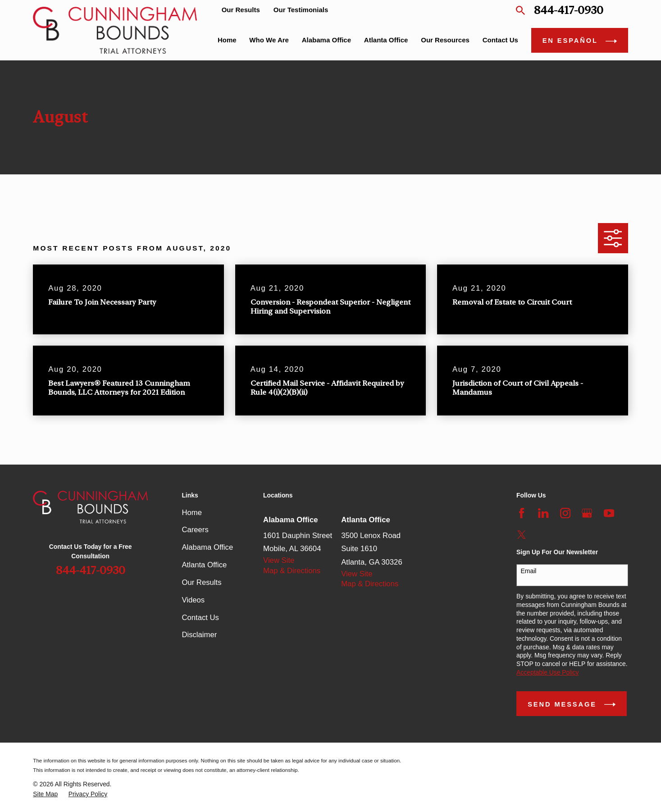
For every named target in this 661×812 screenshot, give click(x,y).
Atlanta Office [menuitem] (386, 40)
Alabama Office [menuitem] (326, 40)
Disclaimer (199, 635)
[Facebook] (522, 513)
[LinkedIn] (543, 513)
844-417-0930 (569, 10)
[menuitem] (45, 794)
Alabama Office (207, 547)
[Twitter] (522, 535)
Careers (195, 530)
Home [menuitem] (227, 40)
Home (192, 513)
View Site (279, 560)
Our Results (241, 10)
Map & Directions (292, 571)
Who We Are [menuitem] (269, 40)
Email (528, 571)
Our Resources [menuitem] (445, 40)
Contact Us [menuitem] (500, 40)
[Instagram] (565, 513)
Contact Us (200, 618)
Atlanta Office (204, 565)
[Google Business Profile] (587, 513)
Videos (193, 600)
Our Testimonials (301, 10)
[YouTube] (609, 513)
